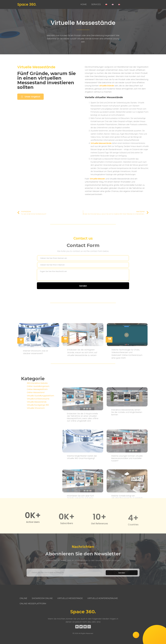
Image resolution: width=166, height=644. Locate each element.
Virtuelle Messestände (83, 23)
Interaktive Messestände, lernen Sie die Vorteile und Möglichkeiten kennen (127, 485)
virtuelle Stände (107, 95)
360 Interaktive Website (37, 406)
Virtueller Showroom (36, 431)
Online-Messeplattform (37, 413)
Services (96, 4)
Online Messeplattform (33, 604)
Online (23, 598)
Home (84, 4)
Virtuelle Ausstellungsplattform (40, 419)
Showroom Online (42, 598)
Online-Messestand (36, 416)
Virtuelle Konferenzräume (38, 422)
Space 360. (27, 4)
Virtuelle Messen (97, 189)
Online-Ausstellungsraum (38, 409)
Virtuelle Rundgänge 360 (38, 428)
